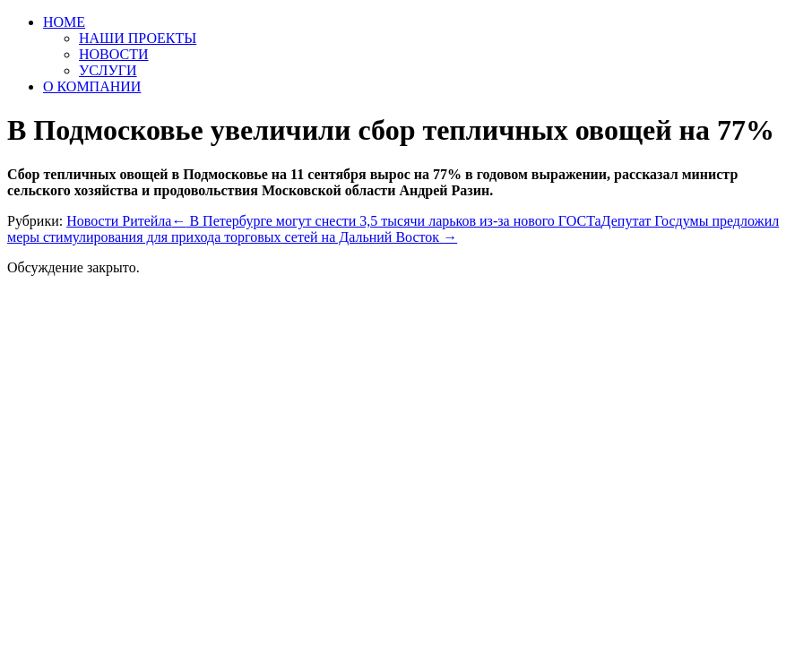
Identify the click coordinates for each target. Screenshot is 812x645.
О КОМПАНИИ (92, 86)
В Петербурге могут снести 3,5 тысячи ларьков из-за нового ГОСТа (386, 221)
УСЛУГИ (108, 70)
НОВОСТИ (114, 54)
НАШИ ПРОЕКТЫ (138, 38)
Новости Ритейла (119, 221)
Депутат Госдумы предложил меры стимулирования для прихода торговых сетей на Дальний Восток (393, 229)
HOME (64, 22)
